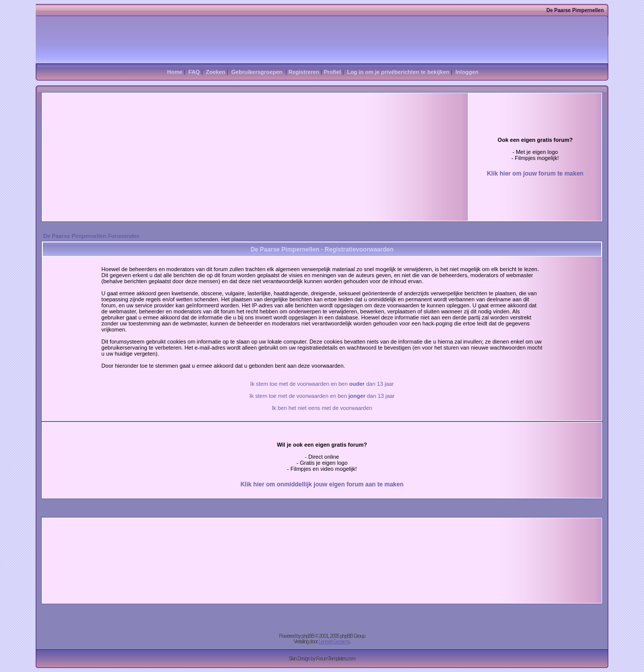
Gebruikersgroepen (257, 72)
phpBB (308, 636)
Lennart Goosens (334, 642)
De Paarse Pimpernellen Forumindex (91, 236)
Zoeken (216, 72)
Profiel (332, 72)
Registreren (304, 72)
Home (175, 72)
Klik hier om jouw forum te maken (535, 174)
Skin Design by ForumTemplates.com (322, 659)
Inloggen (467, 72)
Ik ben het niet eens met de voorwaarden (322, 408)
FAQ (194, 72)
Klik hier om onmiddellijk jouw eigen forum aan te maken (322, 484)
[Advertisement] (200, 136)
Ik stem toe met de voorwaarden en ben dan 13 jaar (322, 384)
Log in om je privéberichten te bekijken (398, 72)
